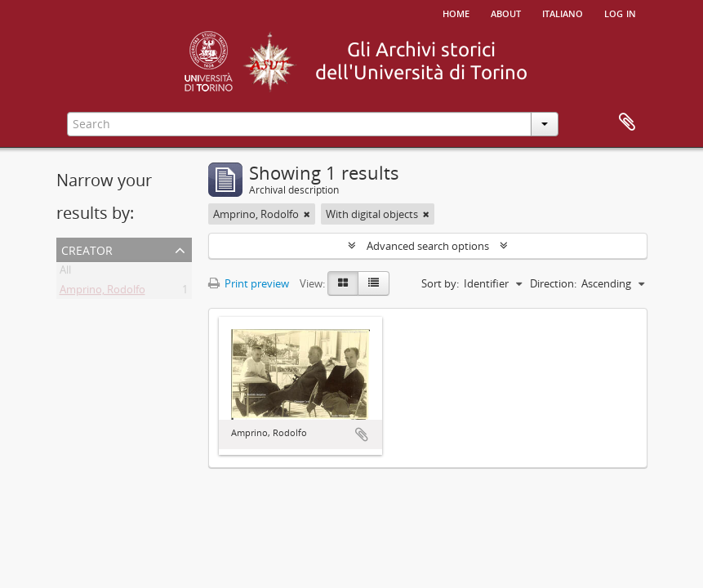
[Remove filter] (307, 214)
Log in (620, 12)
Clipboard (627, 122)
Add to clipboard (362, 434)
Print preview (249, 283)
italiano (563, 12)
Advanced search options (428, 246)
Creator (87, 249)
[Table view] (374, 283)
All (65, 273)
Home (456, 12)
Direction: (553, 283)
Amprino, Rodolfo (102, 292)
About (506, 12)
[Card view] (343, 283)
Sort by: (440, 283)
